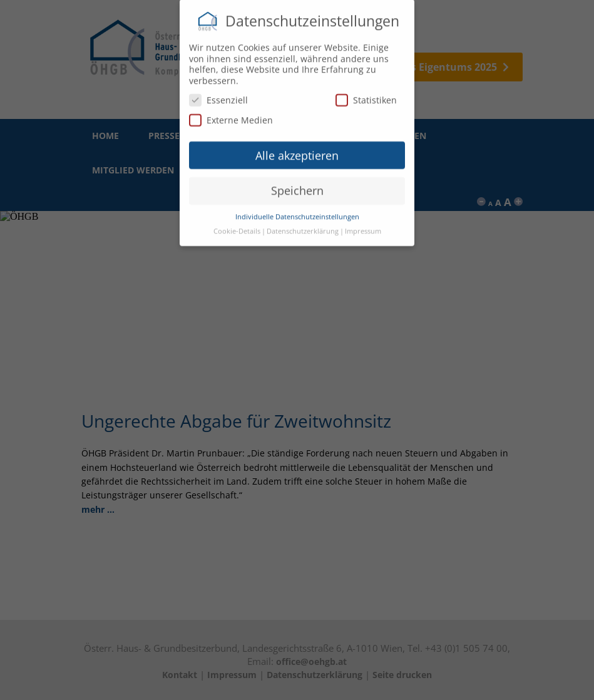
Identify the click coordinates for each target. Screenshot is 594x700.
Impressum (363, 227)
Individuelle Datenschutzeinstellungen (297, 212)
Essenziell (218, 95)
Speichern (297, 186)
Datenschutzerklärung (303, 227)
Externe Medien (231, 116)
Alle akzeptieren (297, 151)
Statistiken (366, 95)
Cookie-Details (237, 227)
